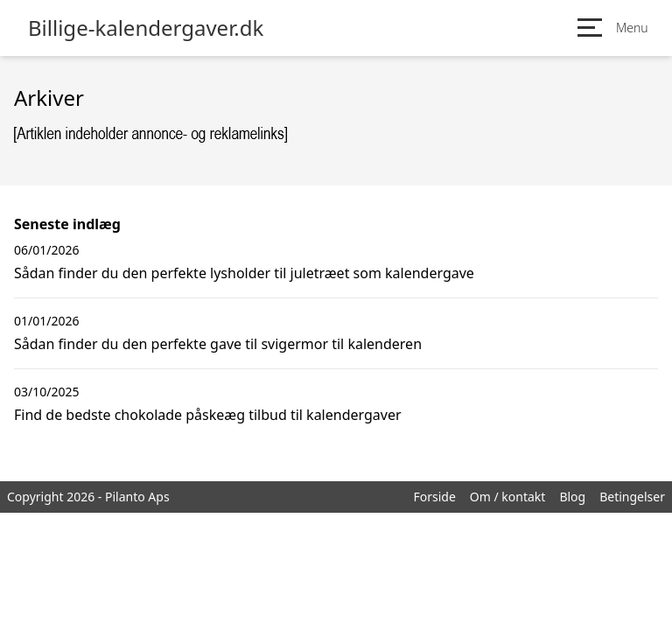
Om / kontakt (508, 497)
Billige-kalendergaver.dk (146, 28)
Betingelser (632, 497)
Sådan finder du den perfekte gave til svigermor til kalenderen (218, 344)
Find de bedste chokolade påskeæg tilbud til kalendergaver (208, 415)
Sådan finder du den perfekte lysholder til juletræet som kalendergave (244, 273)
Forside (434, 497)
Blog (572, 497)
